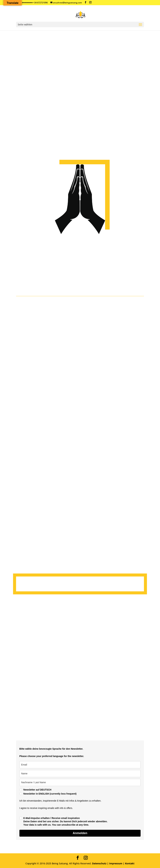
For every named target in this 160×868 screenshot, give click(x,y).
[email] (80, 765)
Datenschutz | (100, 863)
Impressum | (117, 863)
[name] (80, 774)
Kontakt (129, 863)
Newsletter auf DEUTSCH (37, 790)
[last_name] (80, 782)
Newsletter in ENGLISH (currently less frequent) (50, 794)
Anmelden (80, 833)
